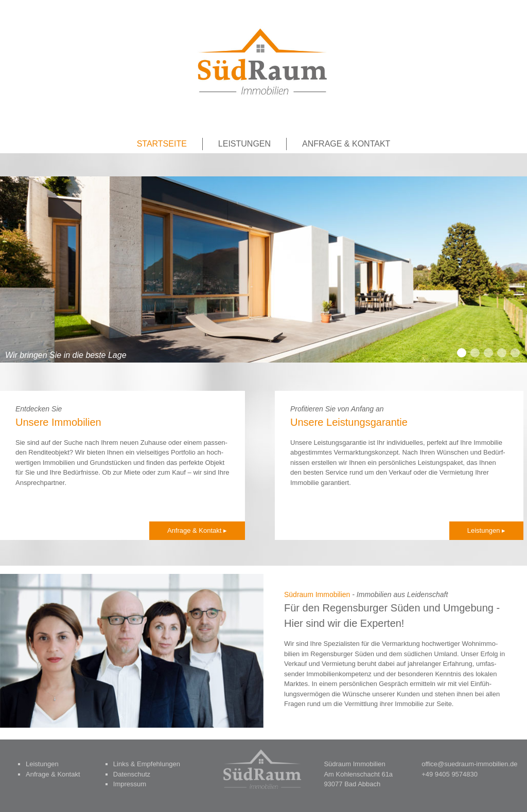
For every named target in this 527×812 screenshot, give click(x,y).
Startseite (162, 144)
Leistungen (244, 144)
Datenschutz (132, 774)
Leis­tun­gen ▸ (486, 530)
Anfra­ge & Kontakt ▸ (197, 530)
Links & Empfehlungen (147, 764)
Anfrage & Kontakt (346, 144)
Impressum (130, 784)
